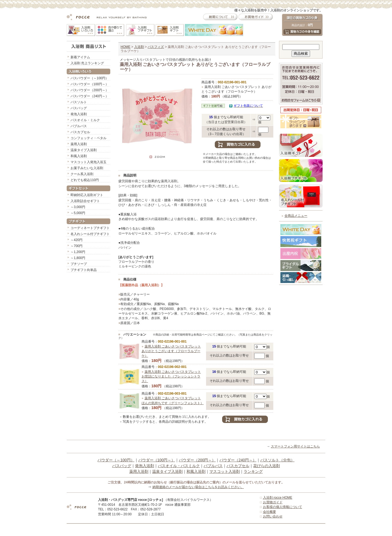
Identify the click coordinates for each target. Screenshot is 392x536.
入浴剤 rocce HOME (278, 498)
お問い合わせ (273, 516)
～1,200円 (78, 252)
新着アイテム (80, 57)
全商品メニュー (296, 216)
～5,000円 (78, 213)
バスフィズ (156, 47)
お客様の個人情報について (283, 507)
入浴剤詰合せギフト (85, 201)
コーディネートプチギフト (90, 228)
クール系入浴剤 (82, 174)
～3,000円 (78, 207)
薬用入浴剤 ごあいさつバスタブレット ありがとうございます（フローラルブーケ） (171, 351)
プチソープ (79, 264)
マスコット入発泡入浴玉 (88, 162)
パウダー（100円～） (157, 460)
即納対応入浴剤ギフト (87, 195)
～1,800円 (78, 258)
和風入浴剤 (79, 156)
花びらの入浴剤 (267, 466)
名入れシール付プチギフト (90, 234)
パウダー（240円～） (238, 460)
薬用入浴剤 (79, 144)
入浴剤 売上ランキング (87, 63)
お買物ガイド (273, 502)
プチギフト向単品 (84, 270)
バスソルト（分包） (277, 460)
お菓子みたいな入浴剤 (87, 168)
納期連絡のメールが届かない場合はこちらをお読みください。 (198, 487)
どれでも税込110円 (85, 180)
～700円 (76, 246)
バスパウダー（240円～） (90, 96)
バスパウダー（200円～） (90, 90)
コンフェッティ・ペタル (88, 138)
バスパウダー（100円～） (90, 84)
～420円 (76, 240)
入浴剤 (139, 47)
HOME (125, 47)
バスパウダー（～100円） (90, 78)
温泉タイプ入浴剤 (84, 150)
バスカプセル (80, 132)
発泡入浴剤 (79, 114)
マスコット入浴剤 (225, 471)
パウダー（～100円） (116, 460)
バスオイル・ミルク (85, 120)
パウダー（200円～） (197, 460)
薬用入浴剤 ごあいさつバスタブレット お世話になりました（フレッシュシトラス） (171, 377)
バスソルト (79, 102)
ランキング (253, 471)
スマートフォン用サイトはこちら (295, 446)
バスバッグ (79, 108)
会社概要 (269, 512)
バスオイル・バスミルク (179, 466)
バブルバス (79, 126)
